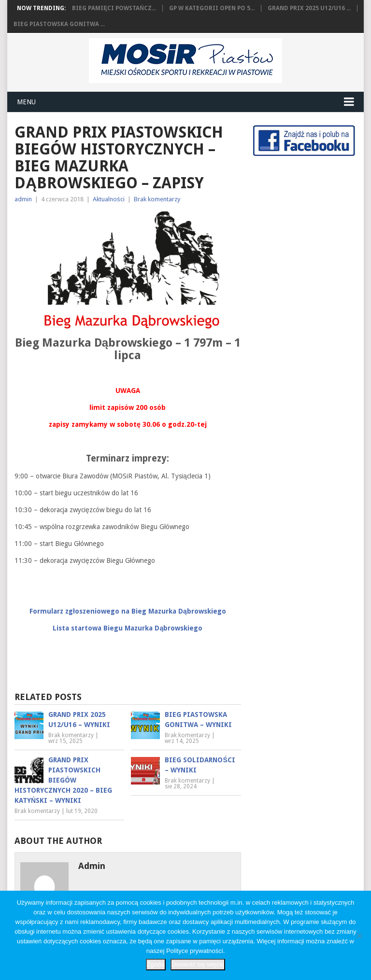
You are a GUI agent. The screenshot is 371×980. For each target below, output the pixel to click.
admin (23, 199)
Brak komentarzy (157, 199)
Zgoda (156, 964)
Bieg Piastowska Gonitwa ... (59, 24)
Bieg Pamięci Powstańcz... (114, 8)
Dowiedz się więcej (198, 964)
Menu (26, 102)
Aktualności (109, 199)
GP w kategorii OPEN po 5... (212, 8)
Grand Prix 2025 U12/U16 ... (309, 8)
